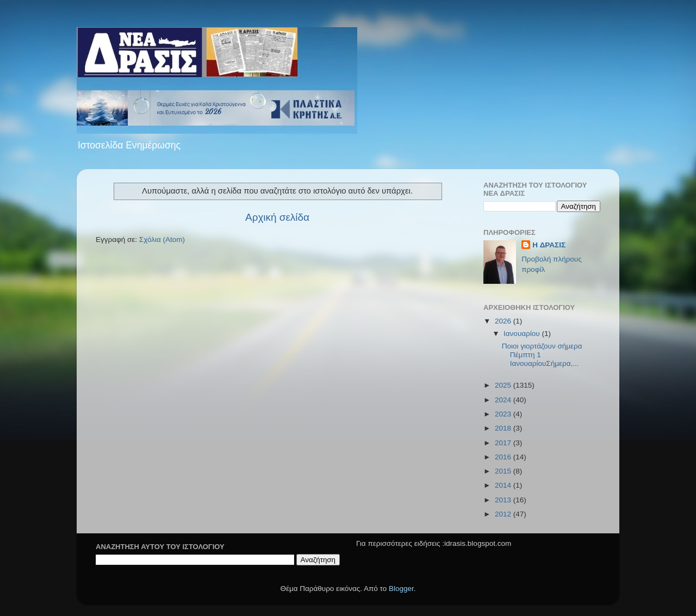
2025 (504, 385)
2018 (504, 428)
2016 (504, 457)
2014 (504, 485)
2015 (504, 471)
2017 (504, 443)
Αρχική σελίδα (277, 217)
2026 (504, 321)
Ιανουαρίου (523, 334)
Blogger (401, 589)
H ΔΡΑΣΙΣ (549, 245)
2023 (504, 414)
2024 (504, 400)
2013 (504, 500)
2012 (504, 514)
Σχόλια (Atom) (162, 239)
